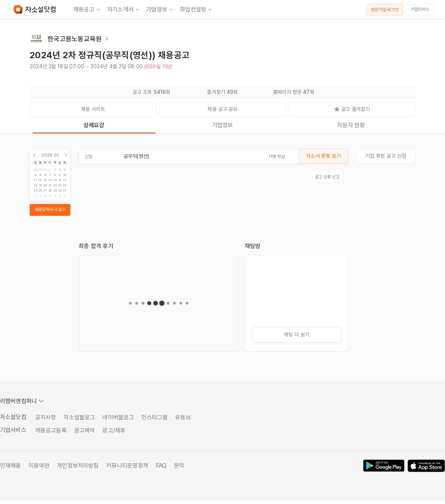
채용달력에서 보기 (50, 210)
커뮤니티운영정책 (127, 466)
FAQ (161, 466)
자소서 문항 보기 (323, 156)
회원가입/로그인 (385, 10)
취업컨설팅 (196, 10)
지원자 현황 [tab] (351, 125)
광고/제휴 (114, 430)
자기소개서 (124, 10)
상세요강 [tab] (94, 125)
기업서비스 (420, 9)
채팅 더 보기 (296, 335)
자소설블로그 (79, 417)
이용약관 (39, 466)
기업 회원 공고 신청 (386, 156)
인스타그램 (154, 417)
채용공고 (87, 10)
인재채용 (11, 466)
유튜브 (183, 417)
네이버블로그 (118, 417)
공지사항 (46, 417)
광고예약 (85, 430)
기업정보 (160, 10)
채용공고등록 (51, 430)
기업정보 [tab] (223, 125)
